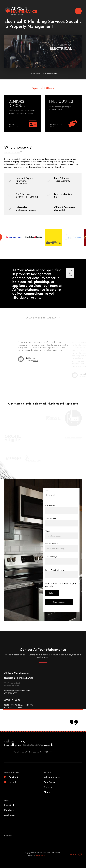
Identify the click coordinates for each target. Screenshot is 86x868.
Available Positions (50, 74)
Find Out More (70, 273)
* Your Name (50, 506)
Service (48, 491)
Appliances (10, 815)
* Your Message (51, 556)
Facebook (11, 777)
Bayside (36, 360)
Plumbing (9, 810)
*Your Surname (50, 518)
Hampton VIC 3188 (12, 686)
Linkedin (11, 782)
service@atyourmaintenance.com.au (18, 691)
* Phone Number (51, 544)
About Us (48, 773)
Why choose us (52, 777)
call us (9, 741)
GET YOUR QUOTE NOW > (55, 125)
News (47, 792)
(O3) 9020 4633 (46, 752)
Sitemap (9, 836)
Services (8, 801)
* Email (47, 531)
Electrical (9, 805)
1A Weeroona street (12, 683)
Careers (48, 787)
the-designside (40, 855)
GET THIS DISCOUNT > (13, 125)
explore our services (12, 152)
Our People (50, 782)
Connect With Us (12, 773)
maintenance (33, 745)
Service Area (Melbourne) (55, 570)
